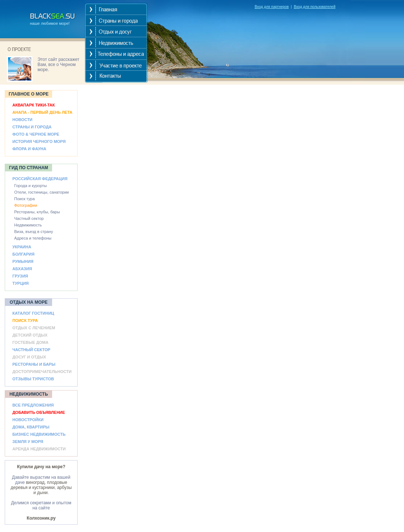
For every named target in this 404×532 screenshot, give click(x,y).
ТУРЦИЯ (21, 283)
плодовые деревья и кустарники (39, 485)
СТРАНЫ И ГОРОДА (32, 127)
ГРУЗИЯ (20, 276)
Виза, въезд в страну (34, 232)
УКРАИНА (22, 247)
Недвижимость (28, 225)
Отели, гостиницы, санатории (42, 192)
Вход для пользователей (314, 7)
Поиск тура (24, 199)
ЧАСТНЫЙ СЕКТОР (31, 350)
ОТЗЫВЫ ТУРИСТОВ (33, 379)
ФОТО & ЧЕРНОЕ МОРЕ (36, 134)
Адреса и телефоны (33, 238)
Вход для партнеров (272, 7)
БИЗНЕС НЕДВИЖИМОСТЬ (39, 434)
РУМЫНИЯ (23, 261)
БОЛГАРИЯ (23, 254)
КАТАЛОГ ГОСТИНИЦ (33, 313)
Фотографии (26, 205)
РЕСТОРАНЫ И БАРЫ (34, 364)
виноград (35, 482)
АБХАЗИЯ (22, 269)
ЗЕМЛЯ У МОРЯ (28, 442)
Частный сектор (29, 218)
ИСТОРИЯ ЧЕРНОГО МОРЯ (39, 141)
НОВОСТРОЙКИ (28, 420)
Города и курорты (31, 186)
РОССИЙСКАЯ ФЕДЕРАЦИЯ (40, 179)
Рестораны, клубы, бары (37, 212)
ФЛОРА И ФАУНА (29, 149)
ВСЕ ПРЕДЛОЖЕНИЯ (33, 405)
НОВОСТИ (22, 120)
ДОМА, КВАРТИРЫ (31, 427)
